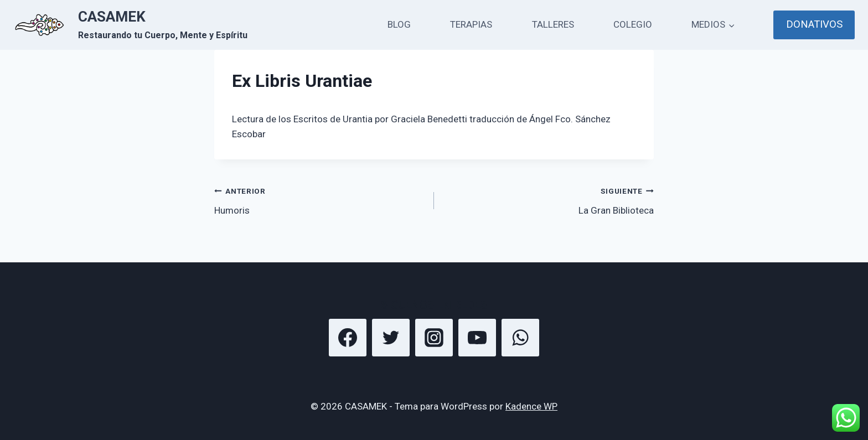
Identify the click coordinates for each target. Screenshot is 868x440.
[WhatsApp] (520, 338)
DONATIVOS (814, 24)
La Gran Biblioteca (549, 200)
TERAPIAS (471, 24)
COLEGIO (633, 24)
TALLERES (553, 24)
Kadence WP (531, 406)
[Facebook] (348, 338)
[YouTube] (477, 338)
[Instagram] (434, 338)
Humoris (319, 200)
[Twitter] (391, 338)
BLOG (399, 24)
